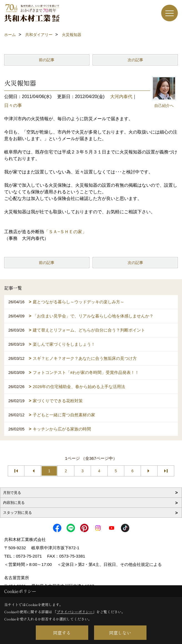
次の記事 (135, 60)
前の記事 (47, 60)
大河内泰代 (121, 97)
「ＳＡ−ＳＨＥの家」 (65, 232)
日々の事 (13, 105)
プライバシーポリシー (75, 612)
